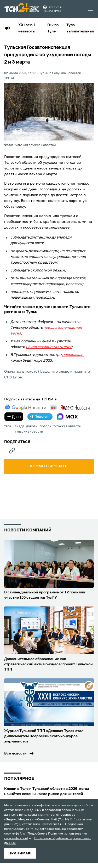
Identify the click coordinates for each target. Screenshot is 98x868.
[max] (67, 417)
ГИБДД (19, 427)
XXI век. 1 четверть (27, 28)
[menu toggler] (91, 9)
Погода (45, 427)
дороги (32, 427)
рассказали (73, 355)
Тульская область (67, 427)
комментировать (49, 466)
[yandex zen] (14, 417)
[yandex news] (70, 408)
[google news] (25, 407)
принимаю (20, 853)
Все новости (15, 753)
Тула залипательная (80, 28)
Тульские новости (29, 432)
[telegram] (40, 417)
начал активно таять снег (49, 347)
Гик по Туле (53, 28)
